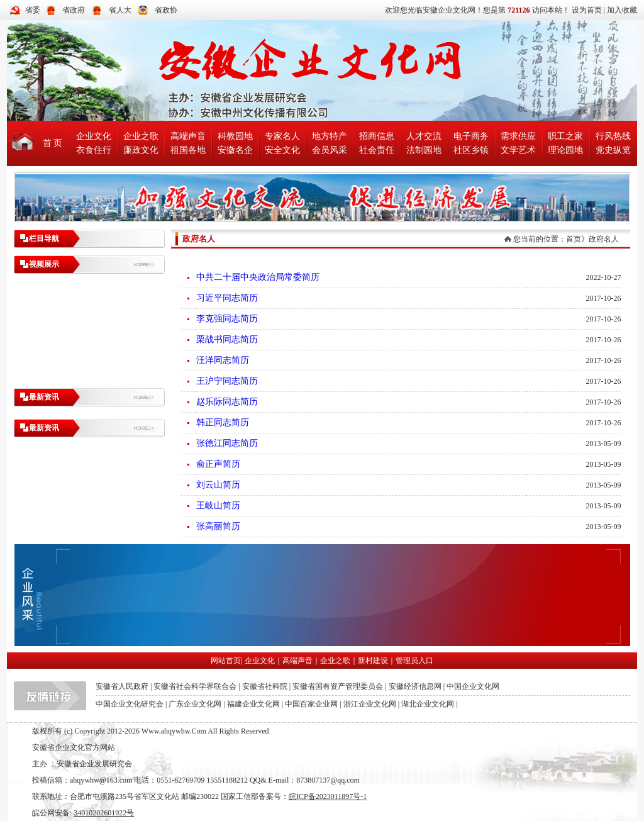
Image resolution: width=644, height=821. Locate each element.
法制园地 (424, 150)
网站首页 (226, 661)
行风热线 (613, 136)
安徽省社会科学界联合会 (195, 686)
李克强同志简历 (227, 319)
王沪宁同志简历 (227, 381)
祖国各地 (188, 150)
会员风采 (330, 150)
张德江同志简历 (227, 443)
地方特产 (330, 136)
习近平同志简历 (227, 298)
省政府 (74, 10)
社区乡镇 (471, 150)
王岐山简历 (218, 505)
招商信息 (377, 136)
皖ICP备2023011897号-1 (328, 796)
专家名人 (282, 136)
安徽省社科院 (265, 686)
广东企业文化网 (195, 704)
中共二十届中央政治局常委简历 (258, 277)
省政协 (166, 10)
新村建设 (373, 661)
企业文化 (94, 136)
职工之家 (565, 136)
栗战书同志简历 (227, 339)
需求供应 (518, 136)
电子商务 (471, 136)
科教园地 (235, 136)
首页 (574, 239)
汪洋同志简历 (223, 360)
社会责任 (377, 150)
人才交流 (424, 136)
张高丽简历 (218, 526)
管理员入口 (414, 661)
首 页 (53, 143)
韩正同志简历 (223, 422)
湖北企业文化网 (428, 704)
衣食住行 (94, 150)
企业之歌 (141, 136)
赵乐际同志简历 (227, 402)
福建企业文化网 (253, 704)
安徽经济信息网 (415, 686)
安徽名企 (235, 150)
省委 (33, 10)
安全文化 (282, 150)
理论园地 (565, 150)
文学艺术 (518, 150)
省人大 (120, 10)
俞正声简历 (218, 464)
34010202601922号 (104, 813)
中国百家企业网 (311, 704)
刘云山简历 (218, 485)
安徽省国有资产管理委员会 (338, 686)
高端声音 (188, 136)
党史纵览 (613, 150)
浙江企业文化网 (370, 704)
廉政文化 (141, 150)
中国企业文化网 (473, 686)
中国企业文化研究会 (130, 704)
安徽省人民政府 (122, 686)
